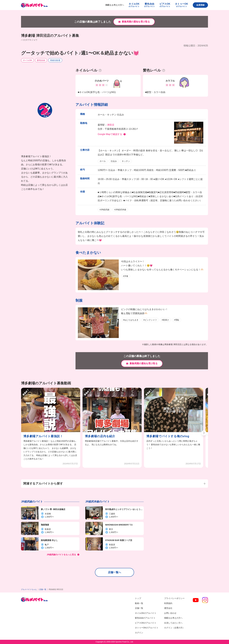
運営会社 (168, 608)
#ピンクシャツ (150, 320)
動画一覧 (139, 603)
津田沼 (111, 125)
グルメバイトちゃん (29, 589)
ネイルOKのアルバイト (146, 613)
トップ (138, 598)
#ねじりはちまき (131, 320)
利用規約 (168, 603)
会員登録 (200, 5)
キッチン (126, 161)
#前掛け (165, 320)
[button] (204, 433)
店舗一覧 (43, 589)
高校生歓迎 (55, 60)
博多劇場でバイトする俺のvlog (168, 436)
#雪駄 (177, 320)
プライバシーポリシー (174, 598)
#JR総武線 (104, 210)
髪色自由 (41, 60)
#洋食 (126, 276)
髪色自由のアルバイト (145, 618)
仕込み (114, 161)
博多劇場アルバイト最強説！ (43, 436)
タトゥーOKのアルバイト (147, 628)
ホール (103, 161)
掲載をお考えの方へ (115, 5)
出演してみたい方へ (173, 623)
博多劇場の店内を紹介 (100, 436)
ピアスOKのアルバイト (146, 623)
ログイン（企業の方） (174, 628)
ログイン (139, 633)
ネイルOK (27, 60)
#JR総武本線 (120, 210)
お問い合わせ (170, 613)
